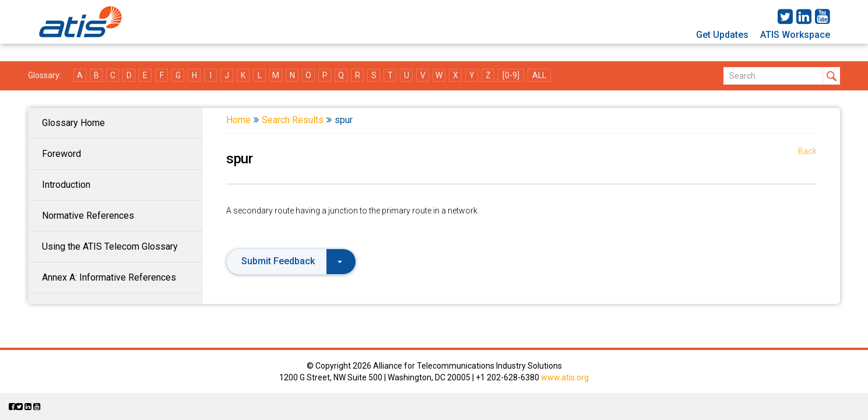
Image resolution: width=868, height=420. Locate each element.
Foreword (62, 154)
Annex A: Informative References (109, 277)
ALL (539, 75)
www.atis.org (565, 377)
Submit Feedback (292, 261)
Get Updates (722, 35)
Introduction (66, 185)
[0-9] (511, 75)
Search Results (293, 120)
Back (807, 151)
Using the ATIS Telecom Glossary (110, 246)
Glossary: (45, 75)
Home (238, 120)
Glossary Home (73, 123)
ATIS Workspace (795, 35)
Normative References (88, 216)
